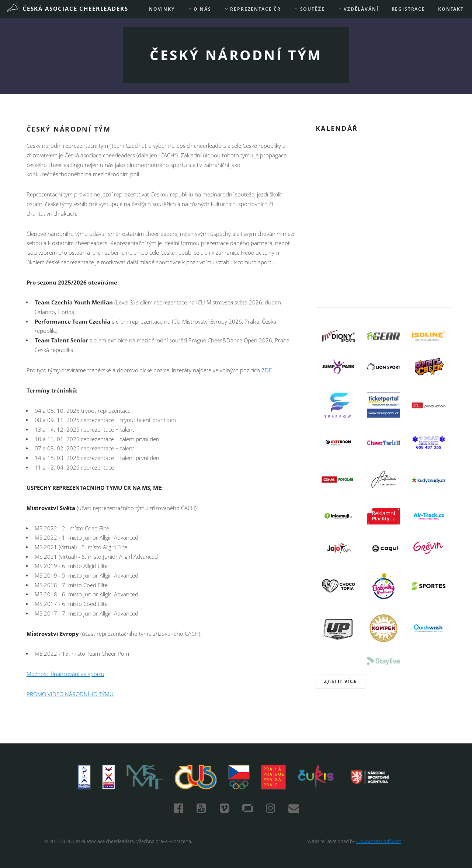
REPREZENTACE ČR (253, 9)
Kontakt (451, 9)
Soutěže (309, 9)
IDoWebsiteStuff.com (379, 841)
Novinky (162, 9)
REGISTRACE (408, 9)
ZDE (267, 370)
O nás (199, 9)
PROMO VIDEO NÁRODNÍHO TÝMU (70, 694)
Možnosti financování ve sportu (65, 674)
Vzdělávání (358, 9)
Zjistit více (340, 681)
